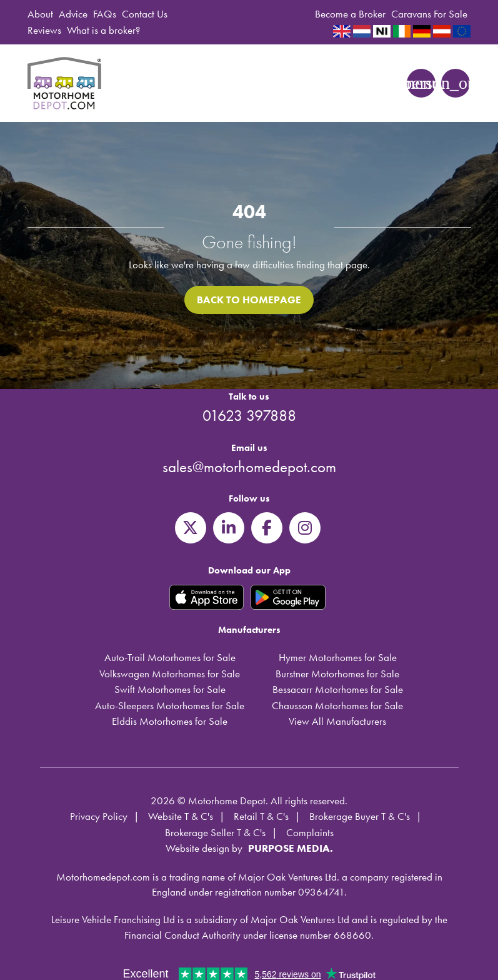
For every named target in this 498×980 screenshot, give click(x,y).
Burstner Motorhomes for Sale (337, 674)
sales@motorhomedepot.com (249, 467)
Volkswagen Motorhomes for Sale (170, 674)
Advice (73, 14)
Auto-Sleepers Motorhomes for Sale (170, 705)
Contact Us (145, 14)
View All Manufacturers (337, 721)
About (40, 14)
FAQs (105, 14)
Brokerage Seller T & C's (215, 832)
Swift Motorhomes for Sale (170, 689)
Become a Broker (350, 14)
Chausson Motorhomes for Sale (337, 705)
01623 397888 (249, 416)
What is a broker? (103, 30)
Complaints (310, 832)
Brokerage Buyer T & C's (360, 816)
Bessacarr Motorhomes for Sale (338, 689)
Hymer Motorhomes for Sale (338, 657)
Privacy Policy (99, 816)
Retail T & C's (261, 816)
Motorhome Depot (66, 83)
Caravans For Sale (429, 14)
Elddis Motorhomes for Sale (170, 721)
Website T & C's (181, 816)
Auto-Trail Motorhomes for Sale (170, 657)
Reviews (44, 30)
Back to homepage (249, 300)
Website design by (204, 848)
